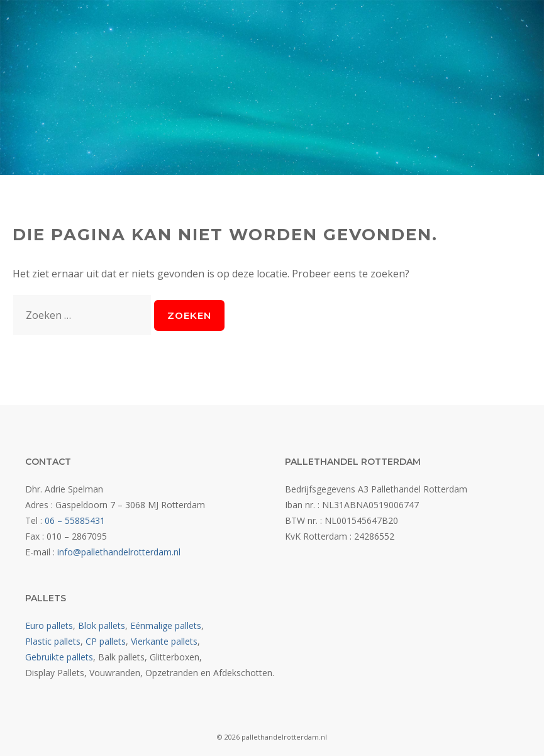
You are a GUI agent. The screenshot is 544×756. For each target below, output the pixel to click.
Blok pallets (102, 625)
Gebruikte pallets (59, 657)
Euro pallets (49, 625)
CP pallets (106, 641)
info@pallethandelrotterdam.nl (119, 552)
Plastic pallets (53, 641)
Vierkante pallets (164, 641)
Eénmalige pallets (166, 625)
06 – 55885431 (75, 520)
